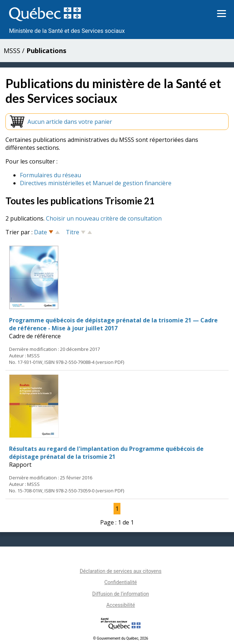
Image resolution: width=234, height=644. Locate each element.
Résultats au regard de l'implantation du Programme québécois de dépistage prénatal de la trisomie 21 (106, 453)
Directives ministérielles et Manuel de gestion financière (96, 183)
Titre (73, 232)
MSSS (12, 51)
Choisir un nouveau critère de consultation (104, 218)
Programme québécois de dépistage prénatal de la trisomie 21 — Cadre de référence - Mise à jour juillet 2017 (113, 324)
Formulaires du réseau (50, 175)
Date (41, 232)
